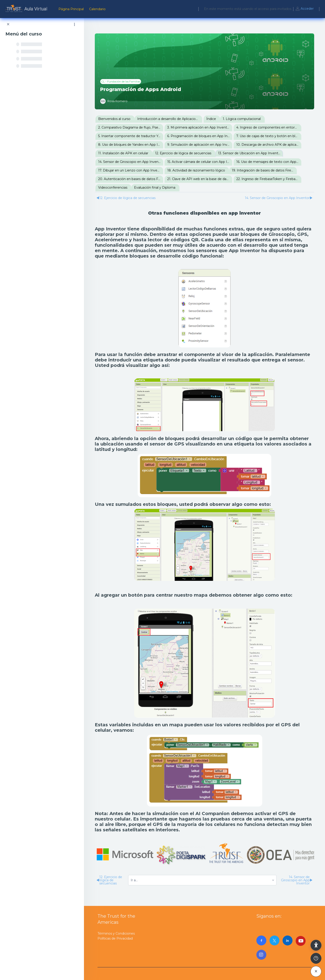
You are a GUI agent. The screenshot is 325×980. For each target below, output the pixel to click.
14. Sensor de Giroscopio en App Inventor (131, 162)
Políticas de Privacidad (115, 938)
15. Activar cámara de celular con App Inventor (200, 162)
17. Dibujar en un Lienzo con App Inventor (131, 170)
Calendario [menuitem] (97, 9)
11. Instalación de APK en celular (123, 153)
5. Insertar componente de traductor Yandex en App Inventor (131, 136)
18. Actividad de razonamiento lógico (196, 170)
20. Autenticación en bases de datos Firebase (131, 179)
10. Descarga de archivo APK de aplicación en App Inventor (269, 145)
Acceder (304, 9)
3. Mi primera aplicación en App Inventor (199, 127)
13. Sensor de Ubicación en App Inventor (250, 153)
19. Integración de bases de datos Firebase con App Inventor (264, 170)
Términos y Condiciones (116, 933)
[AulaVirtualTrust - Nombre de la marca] (27, 9)
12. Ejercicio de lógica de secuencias (183, 153)
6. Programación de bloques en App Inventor (200, 136)
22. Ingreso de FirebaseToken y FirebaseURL (269, 179)
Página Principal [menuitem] (71, 9)
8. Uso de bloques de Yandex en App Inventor (131, 145)
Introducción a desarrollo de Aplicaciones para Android (170, 119)
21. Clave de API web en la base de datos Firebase (200, 179)
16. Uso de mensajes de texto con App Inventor (269, 162)
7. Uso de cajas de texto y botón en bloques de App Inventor (269, 136)
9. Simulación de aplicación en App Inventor (200, 145)
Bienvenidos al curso (114, 119)
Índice (211, 119)
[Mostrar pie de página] (316, 958)
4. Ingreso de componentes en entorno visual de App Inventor (269, 127)
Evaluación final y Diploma (155, 188)
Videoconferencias (113, 188)
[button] (316, 945)
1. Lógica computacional (242, 119)
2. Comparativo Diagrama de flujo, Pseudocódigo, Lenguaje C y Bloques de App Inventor (131, 127)
